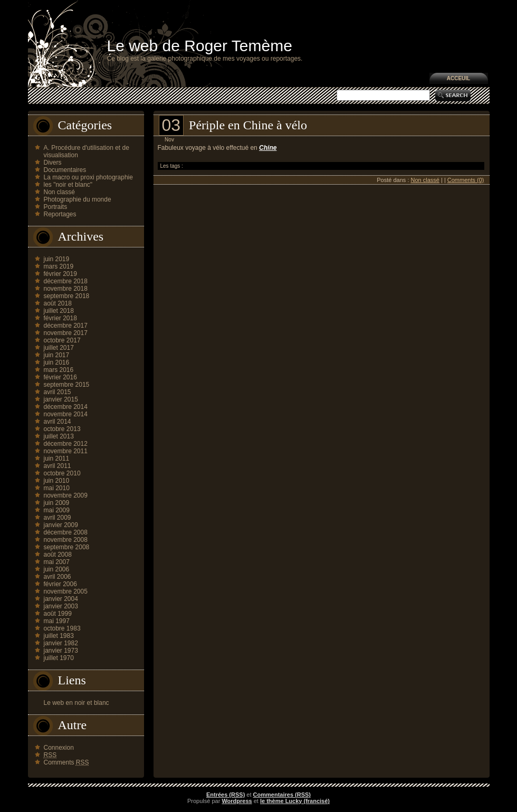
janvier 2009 (61, 525)
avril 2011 (58, 466)
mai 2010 (57, 488)
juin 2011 (57, 458)
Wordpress (237, 801)
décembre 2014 (66, 407)
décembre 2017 (66, 326)
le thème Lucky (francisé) (295, 801)
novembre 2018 (66, 289)
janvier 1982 (61, 643)
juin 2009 (57, 503)
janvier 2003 (61, 606)
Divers (53, 163)
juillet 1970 (59, 658)
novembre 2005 (66, 591)
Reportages (60, 214)
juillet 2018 (59, 311)
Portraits (56, 207)
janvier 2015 (61, 399)
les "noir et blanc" (68, 185)
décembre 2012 (66, 444)
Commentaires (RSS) (282, 795)
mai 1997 (57, 621)
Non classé (59, 192)
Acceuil (458, 78)
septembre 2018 (67, 296)
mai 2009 (57, 510)
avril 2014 (58, 422)
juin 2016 (57, 362)
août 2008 (58, 555)
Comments (66, 762)
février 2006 (60, 584)
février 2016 (60, 377)
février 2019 (60, 274)
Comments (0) (466, 180)
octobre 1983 (62, 628)
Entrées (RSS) (226, 795)
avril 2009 (58, 518)
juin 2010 (57, 481)
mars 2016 (59, 370)
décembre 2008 (66, 532)
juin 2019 (57, 259)
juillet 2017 (59, 348)
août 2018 (58, 303)
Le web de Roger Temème (200, 46)
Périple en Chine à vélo (248, 125)
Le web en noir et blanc (76, 703)
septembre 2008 (67, 547)
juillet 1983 (59, 636)
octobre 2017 (62, 340)
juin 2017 (57, 355)
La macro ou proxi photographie (88, 177)
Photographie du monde (78, 199)
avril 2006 (58, 577)
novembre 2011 (66, 451)
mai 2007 (57, 562)
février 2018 (60, 318)
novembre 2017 (66, 333)
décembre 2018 (66, 281)
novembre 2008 (66, 540)
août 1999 (58, 614)
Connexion (59, 748)
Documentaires (65, 170)
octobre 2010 (62, 473)
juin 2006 (57, 569)
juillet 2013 (59, 436)
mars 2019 (59, 266)
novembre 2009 (66, 495)
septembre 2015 (67, 385)
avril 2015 (58, 392)
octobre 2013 (62, 429)
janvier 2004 (61, 599)
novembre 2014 (66, 414)
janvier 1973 (61, 651)
